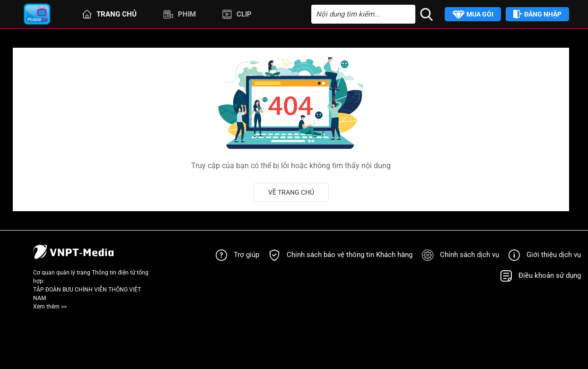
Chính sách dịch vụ (470, 255)
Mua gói (473, 15)
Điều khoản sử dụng (550, 275)
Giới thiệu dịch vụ (554, 255)
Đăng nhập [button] (537, 15)
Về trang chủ (291, 192)
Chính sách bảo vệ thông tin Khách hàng (350, 255)
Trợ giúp (246, 255)
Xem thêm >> (50, 307)
